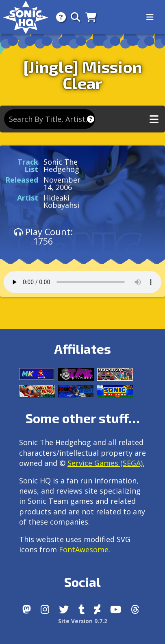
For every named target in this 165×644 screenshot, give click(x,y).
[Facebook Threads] (135, 609)
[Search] (73, 17)
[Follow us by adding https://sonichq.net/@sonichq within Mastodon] (27, 609)
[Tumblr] (81, 609)
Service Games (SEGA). (106, 463)
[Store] (88, 17)
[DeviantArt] (97, 609)
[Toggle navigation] (150, 17)
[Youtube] (116, 609)
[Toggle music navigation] (154, 119)
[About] (59, 17)
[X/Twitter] (64, 609)
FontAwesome (84, 549)
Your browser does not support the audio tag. (82, 282)
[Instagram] (45, 609)
